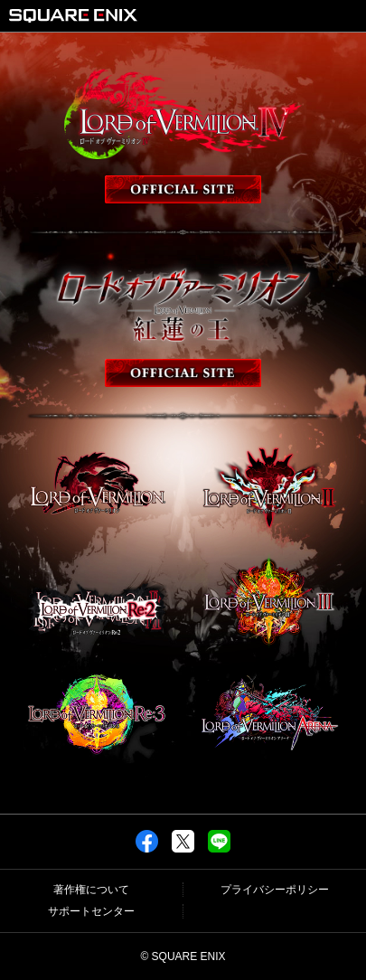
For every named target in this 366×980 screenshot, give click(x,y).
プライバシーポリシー (275, 890)
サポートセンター (91, 911)
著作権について (91, 890)
